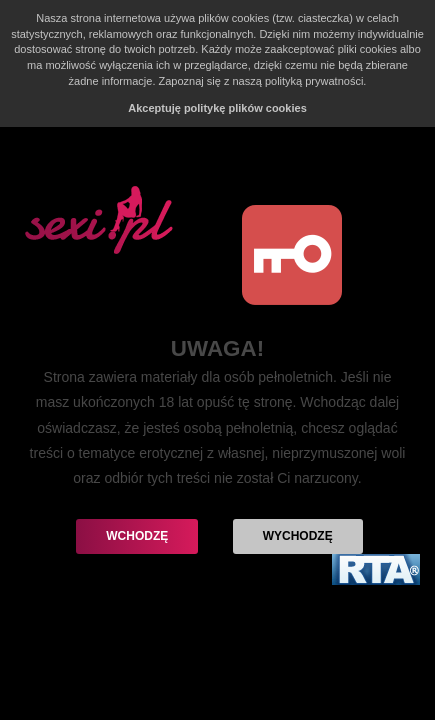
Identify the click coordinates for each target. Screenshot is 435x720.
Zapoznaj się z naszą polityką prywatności (261, 81)
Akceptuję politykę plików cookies (217, 108)
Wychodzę (298, 536)
